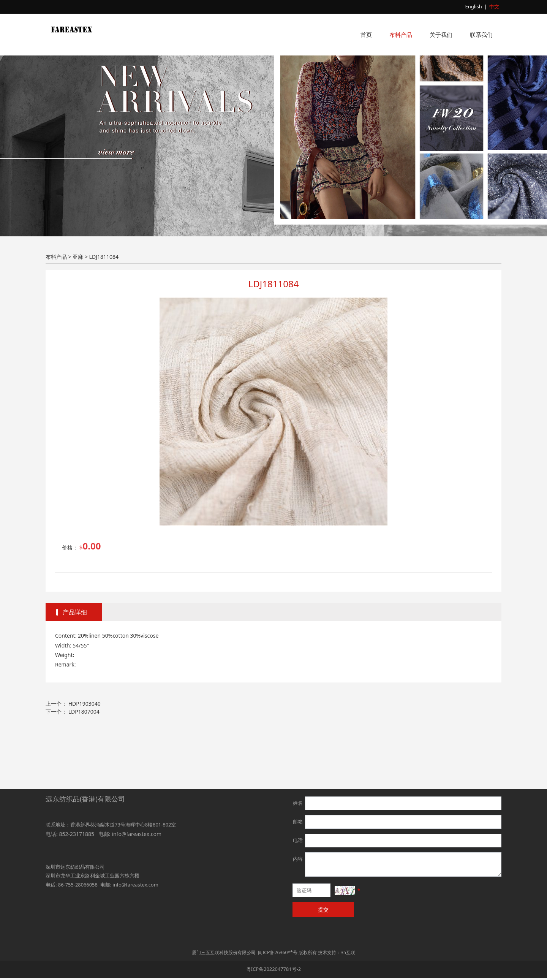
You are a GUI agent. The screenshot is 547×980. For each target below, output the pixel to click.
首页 (366, 35)
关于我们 (441, 35)
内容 (298, 861)
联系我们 (481, 35)
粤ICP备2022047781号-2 (273, 971)
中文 (494, 6)
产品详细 (75, 668)
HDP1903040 (85, 759)
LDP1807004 (84, 767)
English (474, 6)
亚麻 (78, 312)
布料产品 (401, 35)
